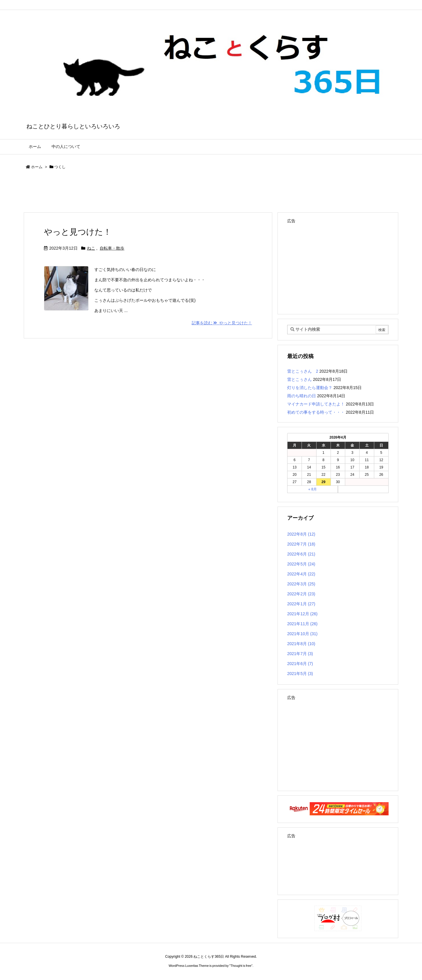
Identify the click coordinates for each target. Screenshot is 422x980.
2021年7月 (300, 654)
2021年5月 (300, 674)
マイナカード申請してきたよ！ (316, 404)
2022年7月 (301, 544)
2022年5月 (301, 564)
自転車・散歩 (112, 248)
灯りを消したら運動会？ (310, 388)
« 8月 (313, 489)
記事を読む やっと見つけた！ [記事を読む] (222, 323)
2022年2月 (301, 594)
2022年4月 (301, 574)
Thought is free (241, 966)
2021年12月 (302, 614)
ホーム (37, 167)
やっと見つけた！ (78, 232)
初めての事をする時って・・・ (316, 412)
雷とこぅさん (300, 379)
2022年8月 (301, 534)
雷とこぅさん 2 (303, 371)
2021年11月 (302, 624)
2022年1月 (301, 604)
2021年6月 (300, 664)
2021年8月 (301, 644)
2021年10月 (302, 634)
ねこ (91, 248)
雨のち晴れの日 (302, 396)
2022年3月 (301, 584)
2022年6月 (301, 554)
